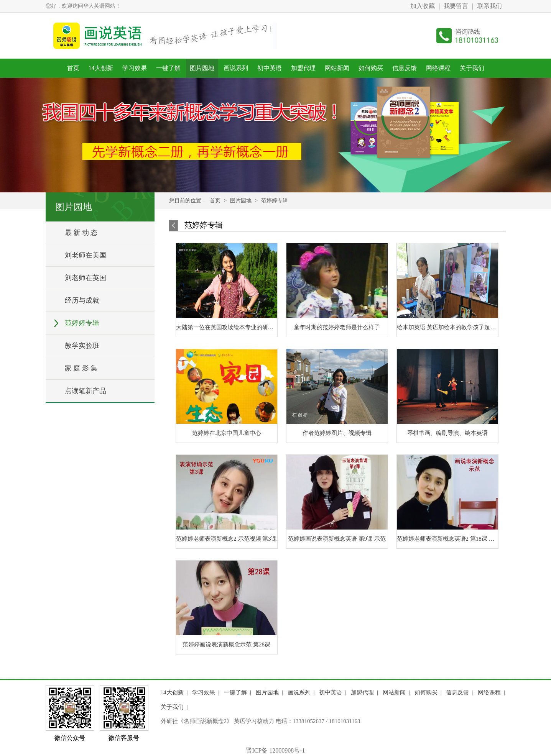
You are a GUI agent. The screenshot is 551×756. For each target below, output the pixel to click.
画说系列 (236, 68)
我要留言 (456, 6)
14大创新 (101, 68)
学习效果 (135, 68)
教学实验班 (82, 346)
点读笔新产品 (86, 391)
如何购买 (371, 68)
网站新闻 (337, 68)
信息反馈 (405, 68)
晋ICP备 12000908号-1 (275, 750)
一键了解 (168, 68)
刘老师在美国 (86, 255)
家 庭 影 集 (81, 368)
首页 (73, 68)
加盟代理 (303, 68)
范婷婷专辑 (82, 323)
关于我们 (472, 68)
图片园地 (202, 68)
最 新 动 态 (81, 233)
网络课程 (438, 68)
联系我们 (490, 6)
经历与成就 (82, 300)
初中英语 (270, 68)
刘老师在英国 (86, 278)
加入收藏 (423, 6)
